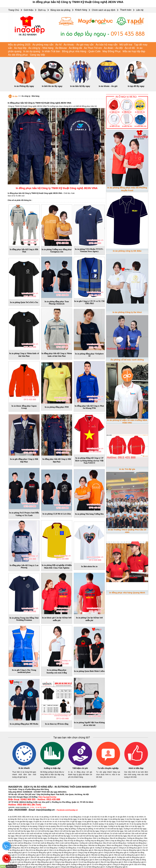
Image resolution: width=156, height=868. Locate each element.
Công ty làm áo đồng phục (18, 845)
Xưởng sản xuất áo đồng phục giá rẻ (131, 857)
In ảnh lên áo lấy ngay (52, 86)
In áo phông (44, 817)
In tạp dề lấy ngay (136, 86)
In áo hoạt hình (64, 822)
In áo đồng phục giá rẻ (86, 848)
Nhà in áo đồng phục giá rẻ (83, 850)
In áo (15, 96)
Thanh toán (126, 10)
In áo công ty (34, 829)
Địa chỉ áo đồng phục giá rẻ (84, 860)
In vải (55, 822)
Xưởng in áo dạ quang (29, 826)
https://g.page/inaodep (47, 797)
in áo (32, 807)
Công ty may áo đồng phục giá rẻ (90, 853)
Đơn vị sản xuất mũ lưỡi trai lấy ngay (113, 836)
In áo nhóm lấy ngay (100, 819)
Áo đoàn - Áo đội (113, 48)
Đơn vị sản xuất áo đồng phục (67, 843)
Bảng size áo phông (60, 10)
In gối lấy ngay (76, 822)
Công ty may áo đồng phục (33, 841)
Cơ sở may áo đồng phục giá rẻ (40, 853)
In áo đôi (104, 817)
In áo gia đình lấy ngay (24, 822)
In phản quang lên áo (84, 824)
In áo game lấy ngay (90, 822)
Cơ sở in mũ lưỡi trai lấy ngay (19, 831)
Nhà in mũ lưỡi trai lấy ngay (65, 831)
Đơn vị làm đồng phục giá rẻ (49, 867)
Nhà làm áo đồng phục (97, 845)
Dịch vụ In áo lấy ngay (21, 824)
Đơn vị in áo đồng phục (49, 848)
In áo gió (86, 817)
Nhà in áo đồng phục (115, 845)
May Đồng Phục (112, 51)
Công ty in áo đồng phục (133, 845)
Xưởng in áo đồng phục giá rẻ (106, 848)
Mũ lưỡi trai (126, 45)
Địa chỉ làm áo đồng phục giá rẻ (78, 855)
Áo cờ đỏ (130, 48)
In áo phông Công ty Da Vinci (127, 312)
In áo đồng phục (75, 817)
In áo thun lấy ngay (132, 819)
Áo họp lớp (20, 48)
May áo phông (70, 829)
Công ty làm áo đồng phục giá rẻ (116, 853)
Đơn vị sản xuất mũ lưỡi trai (32, 833)
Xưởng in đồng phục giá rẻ (81, 864)
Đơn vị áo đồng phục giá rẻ (105, 860)
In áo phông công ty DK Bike (127, 251)
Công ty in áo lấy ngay (82, 826)
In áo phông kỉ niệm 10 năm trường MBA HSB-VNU (127, 421)
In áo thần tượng (51, 824)
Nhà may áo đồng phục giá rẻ (105, 850)
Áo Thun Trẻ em (93, 48)
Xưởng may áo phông (85, 829)
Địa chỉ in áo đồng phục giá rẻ (37, 850)
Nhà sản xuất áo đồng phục (136, 841)
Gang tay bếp (37, 55)
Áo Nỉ (59, 45)
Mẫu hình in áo (28, 817)
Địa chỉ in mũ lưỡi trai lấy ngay (88, 831)
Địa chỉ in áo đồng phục (30, 848)
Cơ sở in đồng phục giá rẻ (102, 864)
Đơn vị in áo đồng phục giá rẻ (61, 850)
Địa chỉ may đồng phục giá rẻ (112, 862)
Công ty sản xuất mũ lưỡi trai (76, 833)
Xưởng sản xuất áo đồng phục (91, 843)
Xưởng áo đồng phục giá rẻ (62, 860)
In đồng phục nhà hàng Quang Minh (127, 593)
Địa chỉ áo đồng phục (118, 838)
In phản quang (98, 824)
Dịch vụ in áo (23, 819)
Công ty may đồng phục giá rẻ (66, 862)
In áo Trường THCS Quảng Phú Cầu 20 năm (127, 531)
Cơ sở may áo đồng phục (54, 841)
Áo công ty (24, 829)
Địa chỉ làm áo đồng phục (58, 845)
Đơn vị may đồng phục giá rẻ (135, 862)
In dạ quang (109, 824)
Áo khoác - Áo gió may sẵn (79, 45)
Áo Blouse (61, 48)
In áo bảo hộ (95, 817)
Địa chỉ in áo (45, 819)
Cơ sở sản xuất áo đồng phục (44, 843)
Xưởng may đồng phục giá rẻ (19, 864)
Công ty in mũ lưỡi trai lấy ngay (112, 831)
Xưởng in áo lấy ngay (116, 826)
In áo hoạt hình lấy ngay (125, 822)
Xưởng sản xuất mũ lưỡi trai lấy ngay (56, 836)
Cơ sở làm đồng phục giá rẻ (94, 867)
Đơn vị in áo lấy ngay (133, 826)
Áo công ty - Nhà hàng (41, 48)
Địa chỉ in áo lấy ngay (65, 826)
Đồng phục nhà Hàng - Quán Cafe (81, 51)
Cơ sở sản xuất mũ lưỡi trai (120, 833)
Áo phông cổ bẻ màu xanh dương (127, 360)
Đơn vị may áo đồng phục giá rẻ (129, 850)
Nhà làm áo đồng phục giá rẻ (102, 855)
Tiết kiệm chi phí (80, 768)
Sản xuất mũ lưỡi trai (132, 831)
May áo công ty (45, 829)
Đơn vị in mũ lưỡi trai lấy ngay (42, 831)
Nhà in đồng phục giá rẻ (61, 864)
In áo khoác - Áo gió (108, 86)
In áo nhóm (139, 817)
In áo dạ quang (32, 51)
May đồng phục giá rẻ (46, 862)
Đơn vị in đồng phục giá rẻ (27, 867)
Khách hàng (81, 10)
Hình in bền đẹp (136, 768)
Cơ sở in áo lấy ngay (99, 826)
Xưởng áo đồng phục (135, 838)
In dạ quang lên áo (122, 824)
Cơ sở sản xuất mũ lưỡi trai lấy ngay (85, 836)
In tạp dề (111, 817)
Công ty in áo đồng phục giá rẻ (130, 848)
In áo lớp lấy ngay (84, 819)
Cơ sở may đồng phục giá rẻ (89, 862)
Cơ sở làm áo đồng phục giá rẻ (29, 855)
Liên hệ (140, 10)
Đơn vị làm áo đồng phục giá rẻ (54, 855)
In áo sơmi (55, 819)
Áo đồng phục (53, 838)
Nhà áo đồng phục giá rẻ (126, 860)
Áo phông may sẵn (43, 45)
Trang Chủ (14, 10)
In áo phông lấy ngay (116, 819)
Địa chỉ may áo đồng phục (74, 841)
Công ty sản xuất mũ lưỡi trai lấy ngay (33, 838)
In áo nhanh (24, 768)
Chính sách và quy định (104, 10)
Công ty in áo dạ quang (47, 826)
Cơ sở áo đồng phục (85, 838)
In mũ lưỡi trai (99, 829)
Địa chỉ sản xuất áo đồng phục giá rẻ (45, 857)
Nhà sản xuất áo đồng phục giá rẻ (127, 855)
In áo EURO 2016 (15, 817)
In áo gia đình (121, 817)
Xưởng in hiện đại (52, 768)
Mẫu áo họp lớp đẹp (134, 51)
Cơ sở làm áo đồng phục (38, 845)
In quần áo (38, 822)
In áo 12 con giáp (37, 824)
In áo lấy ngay (41, 807)
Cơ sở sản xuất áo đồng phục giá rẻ (103, 857)
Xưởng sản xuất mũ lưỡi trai (54, 833)
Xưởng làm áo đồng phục (137, 843)
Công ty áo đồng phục (68, 838)
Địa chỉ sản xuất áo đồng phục (115, 843)
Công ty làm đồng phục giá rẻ (72, 867)
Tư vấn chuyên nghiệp (108, 768)
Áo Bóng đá (75, 48)
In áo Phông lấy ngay (24, 86)
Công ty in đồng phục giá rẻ (123, 864)
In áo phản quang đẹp (66, 824)
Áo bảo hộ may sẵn (107, 45)
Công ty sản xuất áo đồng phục (20, 843)
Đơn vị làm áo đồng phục (78, 845)
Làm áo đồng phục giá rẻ (27, 862)
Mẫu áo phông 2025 (19, 45)
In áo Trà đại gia (127, 469)
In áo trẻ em (47, 822)
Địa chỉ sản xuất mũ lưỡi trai (98, 833)
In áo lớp (130, 817)
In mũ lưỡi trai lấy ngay (114, 829)
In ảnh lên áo (55, 817)
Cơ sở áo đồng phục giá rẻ (40, 860)
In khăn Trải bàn (51, 51)
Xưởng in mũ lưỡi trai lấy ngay (135, 829)
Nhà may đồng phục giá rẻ (41, 864)
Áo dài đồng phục (18, 55)
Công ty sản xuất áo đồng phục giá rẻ (74, 857)
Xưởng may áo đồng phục (95, 841)
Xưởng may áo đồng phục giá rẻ (65, 853)
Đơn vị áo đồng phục (101, 838)
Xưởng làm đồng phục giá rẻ (117, 867)
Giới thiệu (29, 10)
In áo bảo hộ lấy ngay (80, 86)
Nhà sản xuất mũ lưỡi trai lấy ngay (28, 836)
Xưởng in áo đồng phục (67, 848)
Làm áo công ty (58, 829)
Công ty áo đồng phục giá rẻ (19, 860)
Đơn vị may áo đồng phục (115, 841)
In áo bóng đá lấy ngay (68, 819)
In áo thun (64, 817)
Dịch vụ (42, 10)
